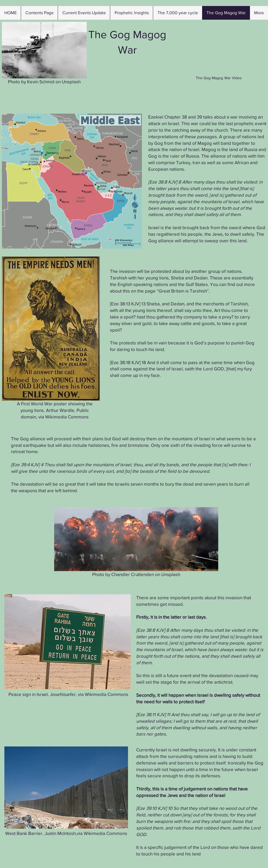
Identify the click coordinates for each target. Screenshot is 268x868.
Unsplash (71, 82)
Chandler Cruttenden (132, 574)
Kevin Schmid (40, 82)
